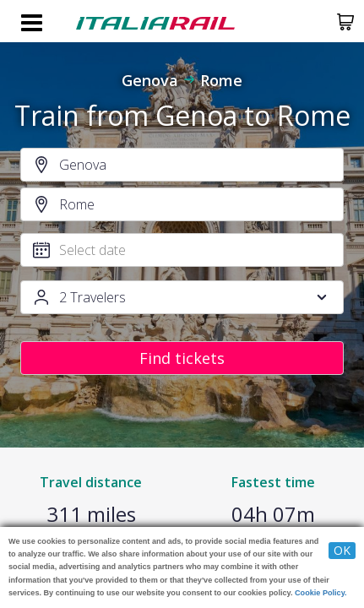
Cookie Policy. (321, 593)
